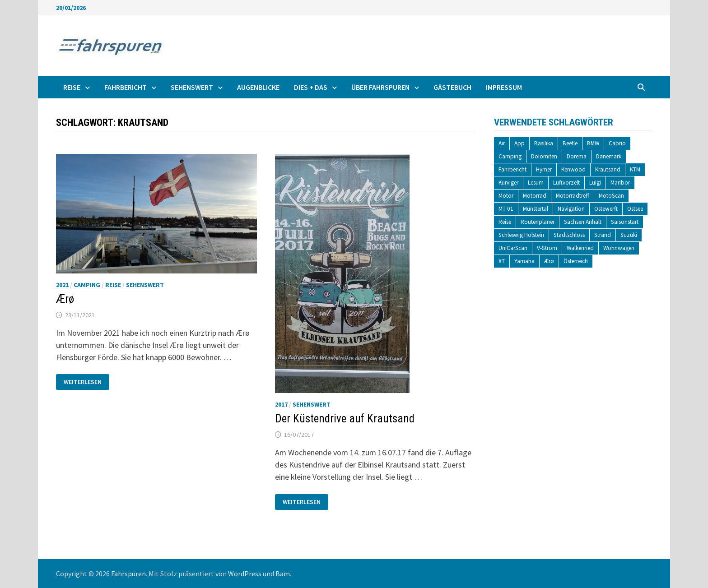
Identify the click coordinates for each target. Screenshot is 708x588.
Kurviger (508, 183)
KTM (635, 169)
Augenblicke (258, 87)
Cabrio (617, 143)
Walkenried (580, 248)
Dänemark (609, 156)
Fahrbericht (126, 87)
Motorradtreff (573, 196)
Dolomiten (544, 156)
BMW (593, 143)
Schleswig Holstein (521, 235)
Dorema (577, 156)
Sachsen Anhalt (583, 222)
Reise (72, 87)
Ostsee (635, 209)
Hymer (544, 169)
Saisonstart (625, 222)
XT (502, 261)
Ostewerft (606, 209)
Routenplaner (538, 222)
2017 (281, 404)
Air (502, 143)
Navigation (571, 209)
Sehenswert (192, 87)
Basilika (544, 143)
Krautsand (608, 169)
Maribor (620, 183)
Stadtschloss (569, 235)
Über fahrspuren (380, 87)
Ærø (65, 299)
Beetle (570, 143)
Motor (506, 196)
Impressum (504, 87)
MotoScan (611, 196)
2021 (62, 285)
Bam (283, 574)
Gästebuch (452, 87)
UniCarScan (513, 248)
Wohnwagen (619, 248)
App (519, 143)
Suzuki (629, 235)
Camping (87, 285)
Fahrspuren (128, 574)
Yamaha (524, 261)
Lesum (536, 183)
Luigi (595, 183)
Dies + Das (311, 87)
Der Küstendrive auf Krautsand (345, 419)
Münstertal (536, 209)
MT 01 (506, 209)
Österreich (576, 261)
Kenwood (573, 169)
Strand (603, 235)
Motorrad (535, 196)
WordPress (245, 574)
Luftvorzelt (566, 183)
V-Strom (547, 248)
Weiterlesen (82, 380)
